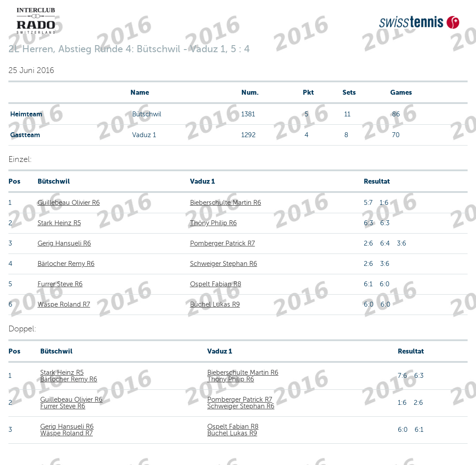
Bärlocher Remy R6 (66, 264)
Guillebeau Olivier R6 (69, 203)
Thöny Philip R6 (213, 223)
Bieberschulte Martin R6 (226, 203)
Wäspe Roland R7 (64, 304)
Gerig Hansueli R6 (64, 243)
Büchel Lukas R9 (215, 304)
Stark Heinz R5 (59, 223)
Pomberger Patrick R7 (223, 243)
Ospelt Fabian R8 (216, 284)
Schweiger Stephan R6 (224, 264)
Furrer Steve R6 (60, 284)
